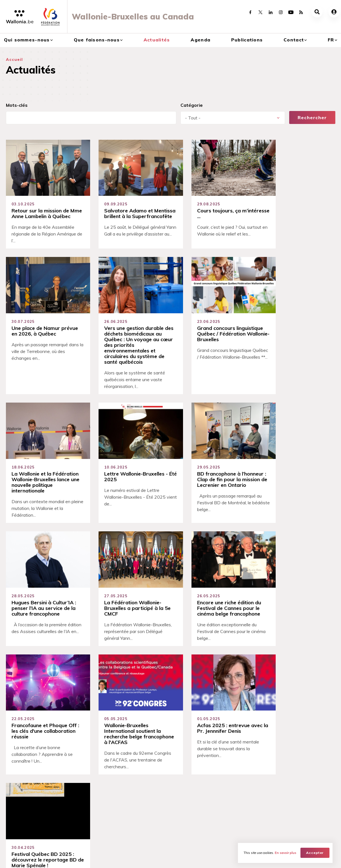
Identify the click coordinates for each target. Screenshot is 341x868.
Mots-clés (17, 105)
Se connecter (194, 713)
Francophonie (74, 815)
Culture (67, 784)
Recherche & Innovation (83, 830)
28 (153, 666)
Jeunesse (69, 822)
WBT (86, 858)
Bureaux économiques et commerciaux (29, 830)
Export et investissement (84, 807)
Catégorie (192, 105)
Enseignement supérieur (83, 800)
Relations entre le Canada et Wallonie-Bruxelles (33, 787)
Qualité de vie (106, 733)
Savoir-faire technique (115, 723)
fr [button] (331, 40)
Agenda (200, 40)
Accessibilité (104, 713)
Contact (294, 40)
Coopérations (74, 777)
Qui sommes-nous (27, 40)
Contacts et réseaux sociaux (307, 777)
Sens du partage (109, 703)
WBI (70, 858)
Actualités (157, 40)
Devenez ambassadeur (204, 723)
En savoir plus (286, 853)
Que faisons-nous (97, 40)
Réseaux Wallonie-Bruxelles (306, 784)
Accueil (15, 59)
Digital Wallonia (76, 792)
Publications (247, 40)
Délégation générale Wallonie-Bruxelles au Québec (26, 802)
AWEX (53, 858)
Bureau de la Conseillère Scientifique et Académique (31, 817)
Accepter (315, 853)
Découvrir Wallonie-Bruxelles (32, 777)
